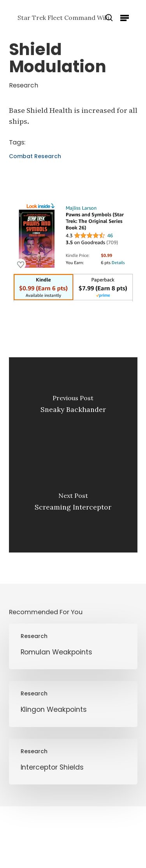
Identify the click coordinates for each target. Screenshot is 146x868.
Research (24, 85)
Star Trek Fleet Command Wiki (63, 18)
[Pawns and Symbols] (73, 305)
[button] (125, 18)
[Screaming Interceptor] (73, 504)
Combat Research (35, 156)
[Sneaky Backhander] (73, 406)
